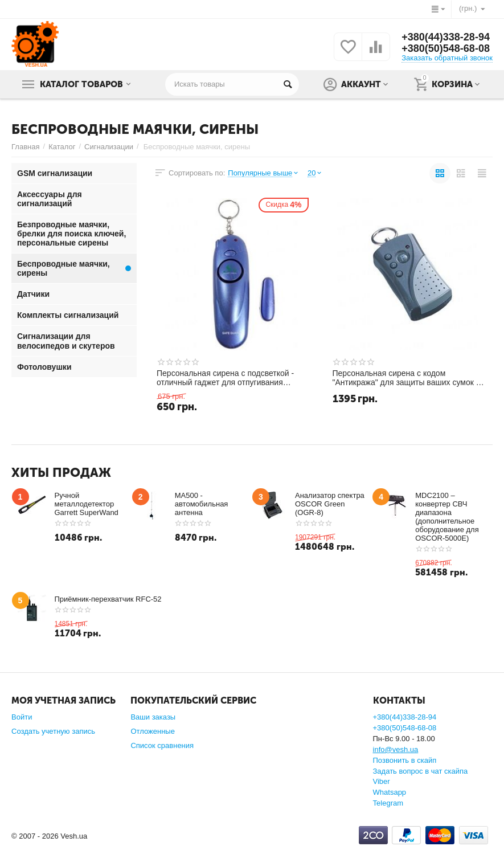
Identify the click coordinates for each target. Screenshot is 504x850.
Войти (22, 717)
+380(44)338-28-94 (446, 37)
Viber (382, 781)
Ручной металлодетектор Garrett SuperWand (87, 504)
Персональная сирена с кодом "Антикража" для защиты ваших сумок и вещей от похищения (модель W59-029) (407, 378)
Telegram (388, 803)
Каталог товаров (81, 84)
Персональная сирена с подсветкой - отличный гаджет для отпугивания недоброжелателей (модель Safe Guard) (231, 378)
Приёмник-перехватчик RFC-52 (108, 599)
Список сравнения (162, 745)
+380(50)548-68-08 (446, 48)
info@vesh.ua (396, 749)
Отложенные (153, 731)
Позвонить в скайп (405, 760)
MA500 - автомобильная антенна (202, 504)
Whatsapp (390, 792)
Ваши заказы (153, 717)
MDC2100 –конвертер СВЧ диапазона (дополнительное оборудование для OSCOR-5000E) (447, 517)
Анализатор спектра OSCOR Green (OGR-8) (330, 504)
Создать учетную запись (53, 731)
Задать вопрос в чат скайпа (421, 771)
